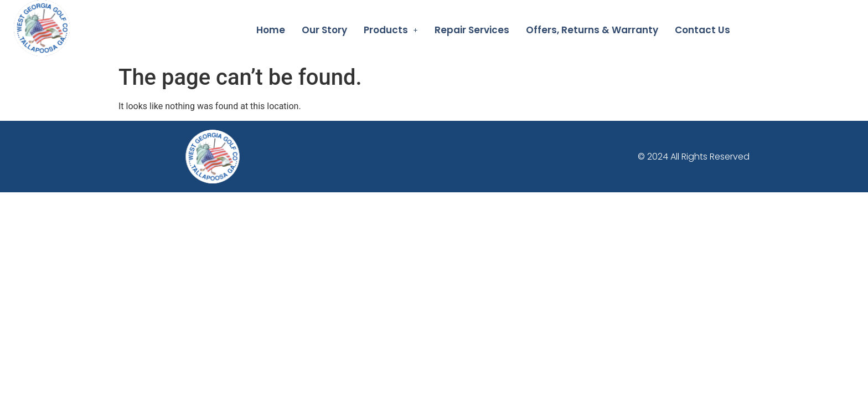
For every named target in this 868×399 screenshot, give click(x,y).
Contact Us (702, 30)
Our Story (324, 30)
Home (271, 30)
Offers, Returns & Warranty (592, 30)
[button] (391, 30)
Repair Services (472, 30)
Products (391, 30)
